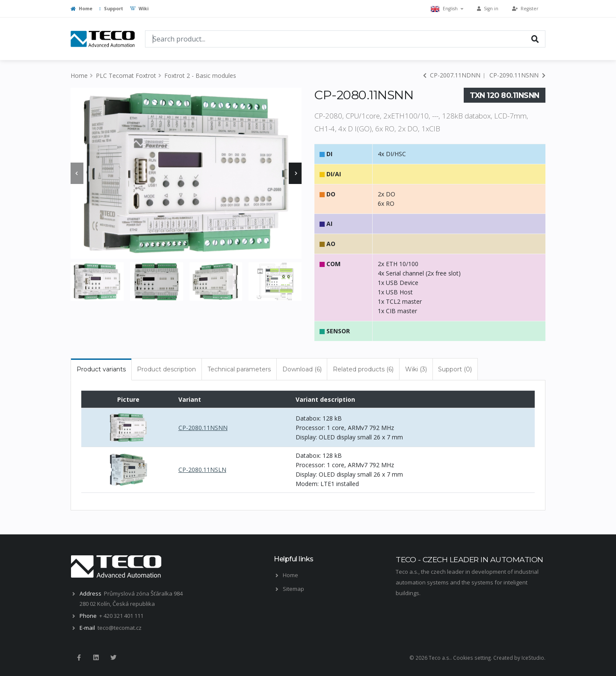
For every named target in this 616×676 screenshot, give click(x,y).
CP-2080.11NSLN (202, 470)
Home (81, 9)
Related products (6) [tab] (363, 369)
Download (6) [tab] (302, 369)
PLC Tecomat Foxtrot (126, 76)
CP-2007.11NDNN (452, 75)
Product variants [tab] (101, 369)
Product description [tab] (166, 369)
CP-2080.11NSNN (203, 428)
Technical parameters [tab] (239, 369)
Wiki (139, 9)
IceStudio (533, 658)
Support (111, 9)
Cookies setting (472, 658)
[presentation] (77, 173)
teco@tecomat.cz (120, 628)
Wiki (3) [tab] (416, 369)
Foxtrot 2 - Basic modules (200, 76)
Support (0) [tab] (455, 369)
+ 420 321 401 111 (121, 616)
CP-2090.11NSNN (517, 75)
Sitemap (293, 589)
